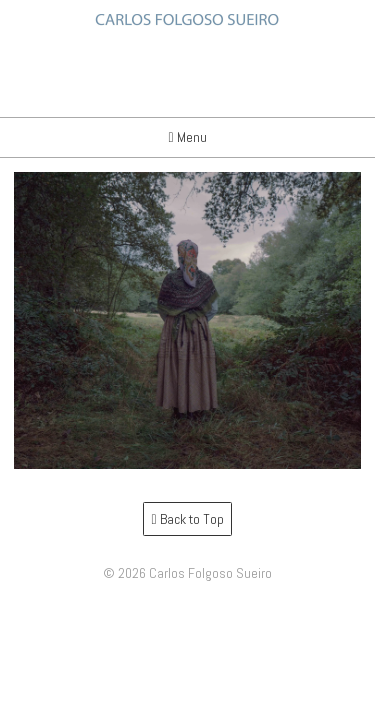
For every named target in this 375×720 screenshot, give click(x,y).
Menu (187, 137)
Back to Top (187, 519)
